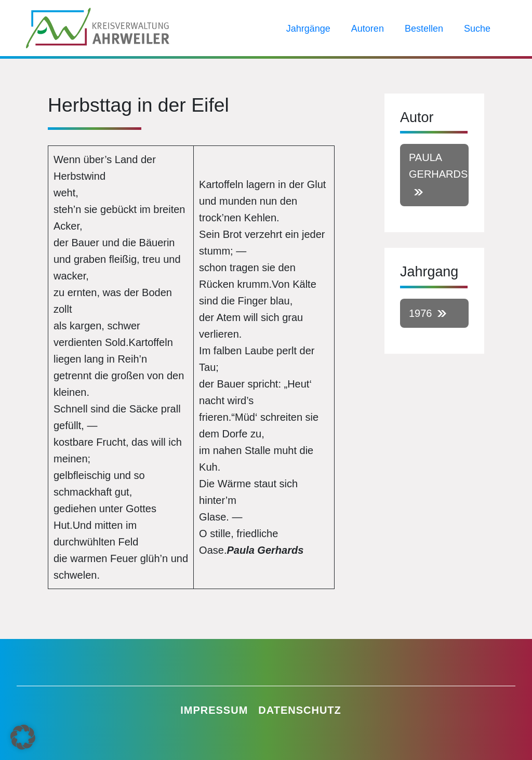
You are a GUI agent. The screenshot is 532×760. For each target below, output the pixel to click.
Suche (477, 29)
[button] (23, 737)
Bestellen (424, 29)
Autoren (368, 29)
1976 (421, 313)
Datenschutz (300, 710)
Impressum (214, 710)
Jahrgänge (308, 29)
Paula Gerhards (438, 166)
